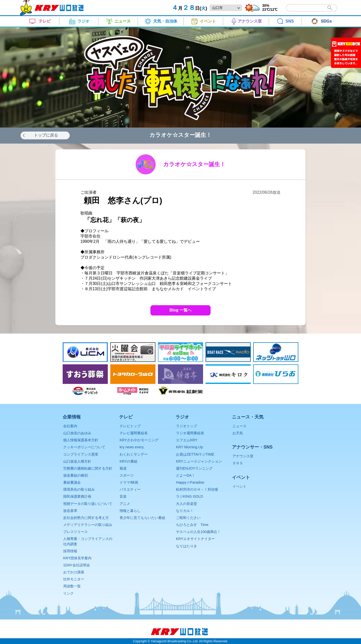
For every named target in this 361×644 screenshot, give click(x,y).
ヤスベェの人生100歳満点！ (198, 532)
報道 (123, 468)
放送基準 (70, 511)
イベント (239, 486)
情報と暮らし (130, 511)
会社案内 (70, 426)
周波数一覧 (72, 586)
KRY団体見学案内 (77, 558)
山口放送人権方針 (77, 461)
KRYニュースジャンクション (199, 461)
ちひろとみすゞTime (192, 525)
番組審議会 (72, 482)
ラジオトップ (187, 426)
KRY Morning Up (189, 447)
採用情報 (70, 551)
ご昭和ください (188, 518)
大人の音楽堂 (187, 504)
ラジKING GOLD (190, 496)
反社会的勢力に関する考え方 (86, 518)
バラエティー (130, 489)
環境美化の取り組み (79, 489)
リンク (68, 593)
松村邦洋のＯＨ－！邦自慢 (197, 489)
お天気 (238, 433)
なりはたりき (187, 546)
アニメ (125, 504)
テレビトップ (130, 426)
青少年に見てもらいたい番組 (142, 518)
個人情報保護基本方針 (81, 440)
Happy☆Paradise (190, 482)
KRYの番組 (128, 461)
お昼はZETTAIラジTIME (195, 454)
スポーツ (127, 475)
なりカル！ (185, 511)
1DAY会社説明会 (77, 565)
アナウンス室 (243, 456)
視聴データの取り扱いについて (88, 504)
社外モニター (74, 579)
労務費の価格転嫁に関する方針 (88, 468)
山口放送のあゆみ (77, 433)
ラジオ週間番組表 (190, 433)
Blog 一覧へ (180, 310)
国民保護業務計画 (77, 496)
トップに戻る (46, 135)
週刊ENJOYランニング (194, 468)
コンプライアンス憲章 (81, 454)
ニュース (239, 426)
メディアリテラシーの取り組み (88, 525)
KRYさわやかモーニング (139, 440)
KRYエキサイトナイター (195, 539)
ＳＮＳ (238, 463)
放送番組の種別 (75, 475)
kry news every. (132, 447)
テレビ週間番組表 (134, 433)
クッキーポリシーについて (84, 447)
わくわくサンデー (134, 454)
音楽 (123, 496)
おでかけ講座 (74, 572)
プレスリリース (75, 532)
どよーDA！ (186, 475)
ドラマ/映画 (129, 482)
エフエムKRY (187, 440)
